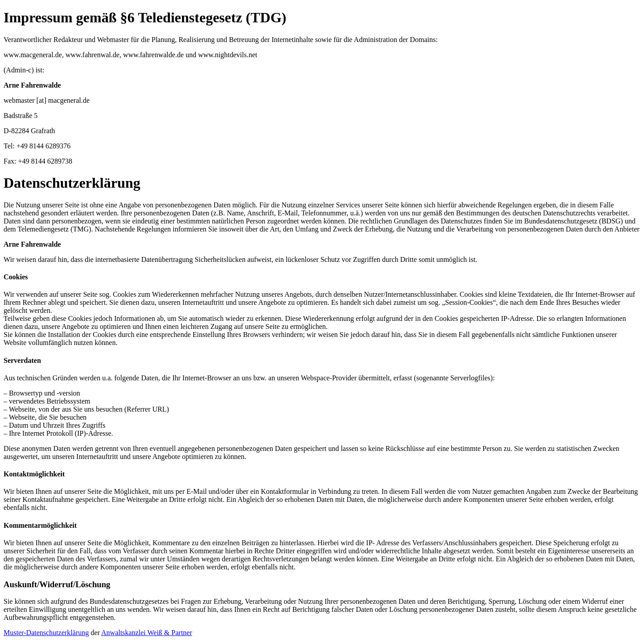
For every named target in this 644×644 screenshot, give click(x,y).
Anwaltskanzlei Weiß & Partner (146, 633)
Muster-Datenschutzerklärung (46, 633)
